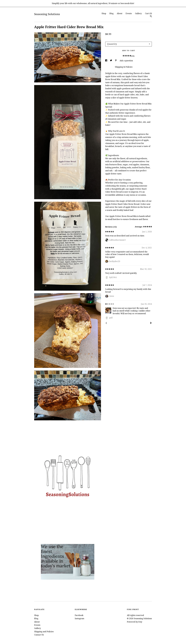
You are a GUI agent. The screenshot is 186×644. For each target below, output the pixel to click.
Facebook (79, 615)
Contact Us (39, 635)
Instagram (79, 619)
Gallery (138, 13)
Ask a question (126, 61)
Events (129, 13)
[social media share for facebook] (106, 61)
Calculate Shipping (114, 38)
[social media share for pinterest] (116, 61)
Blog (111, 13)
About (120, 13)
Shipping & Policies (124, 67)
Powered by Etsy (135, 622)
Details (109, 67)
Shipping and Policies (44, 632)
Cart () (148, 13)
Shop (104, 13)
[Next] (151, 323)
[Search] (151, 17)
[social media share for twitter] (111, 61)
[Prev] (106, 323)
